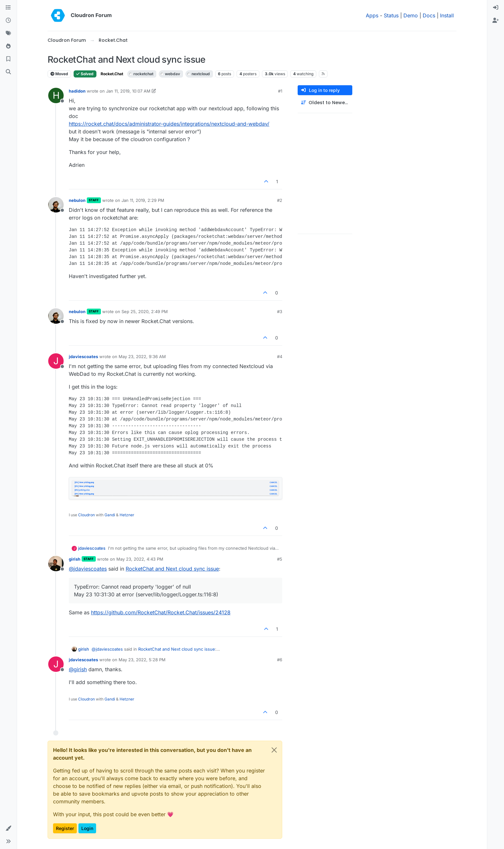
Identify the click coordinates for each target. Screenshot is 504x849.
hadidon (77, 91)
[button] (8, 828)
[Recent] (8, 21)
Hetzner (127, 515)
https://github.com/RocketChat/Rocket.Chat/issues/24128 (161, 612)
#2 (280, 200)
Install (447, 15)
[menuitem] (496, 8)
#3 (280, 312)
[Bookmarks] (8, 59)
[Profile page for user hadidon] (56, 95)
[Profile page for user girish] (56, 564)
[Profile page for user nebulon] (56, 205)
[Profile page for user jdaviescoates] (56, 361)
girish (75, 559)
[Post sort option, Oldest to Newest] (325, 103)
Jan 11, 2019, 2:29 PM (143, 200)
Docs (429, 15)
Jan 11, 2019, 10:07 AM (128, 91)
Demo (411, 15)
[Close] (274, 750)
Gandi (110, 515)
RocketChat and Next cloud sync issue (172, 569)
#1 (280, 91)
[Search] (8, 72)
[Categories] (8, 8)
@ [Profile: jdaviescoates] (88, 569)
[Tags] (8, 33)
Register (65, 828)
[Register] (496, 21)
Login (87, 828)
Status (391, 15)
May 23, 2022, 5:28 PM (142, 660)
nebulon (77, 200)
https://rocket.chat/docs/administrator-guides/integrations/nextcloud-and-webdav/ (169, 124)
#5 (280, 559)
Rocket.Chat (112, 74)
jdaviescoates (83, 357)
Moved (59, 74)
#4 (280, 357)
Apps (372, 15)
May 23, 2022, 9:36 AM (142, 357)
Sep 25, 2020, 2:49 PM (145, 312)
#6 (280, 660)
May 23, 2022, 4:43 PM (140, 559)
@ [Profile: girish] (78, 669)
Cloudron (86, 515)
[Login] (496, 8)
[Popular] (8, 46)
